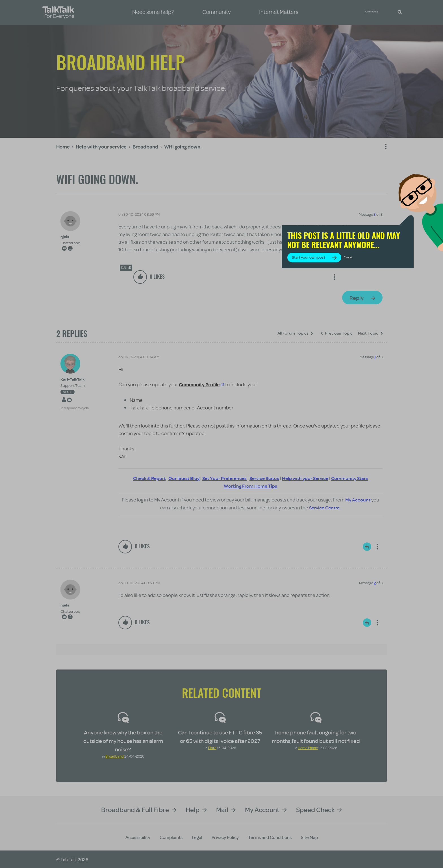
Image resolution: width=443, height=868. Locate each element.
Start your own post (349, 269)
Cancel (388, 269)
